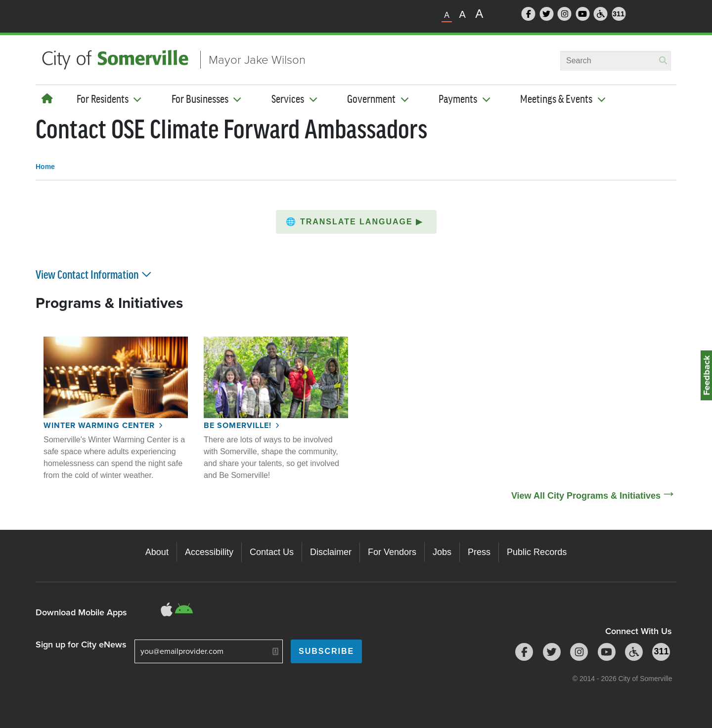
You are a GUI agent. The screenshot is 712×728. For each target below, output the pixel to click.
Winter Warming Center (99, 425)
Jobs (442, 552)
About (157, 552)
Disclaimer (331, 552)
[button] (356, 222)
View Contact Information (94, 274)
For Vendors (392, 552)
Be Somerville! (238, 425)
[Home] (47, 99)
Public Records (537, 552)
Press (479, 552)
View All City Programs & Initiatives (586, 496)
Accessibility (209, 552)
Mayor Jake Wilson (257, 60)
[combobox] (616, 61)
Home (45, 167)
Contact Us (272, 552)
